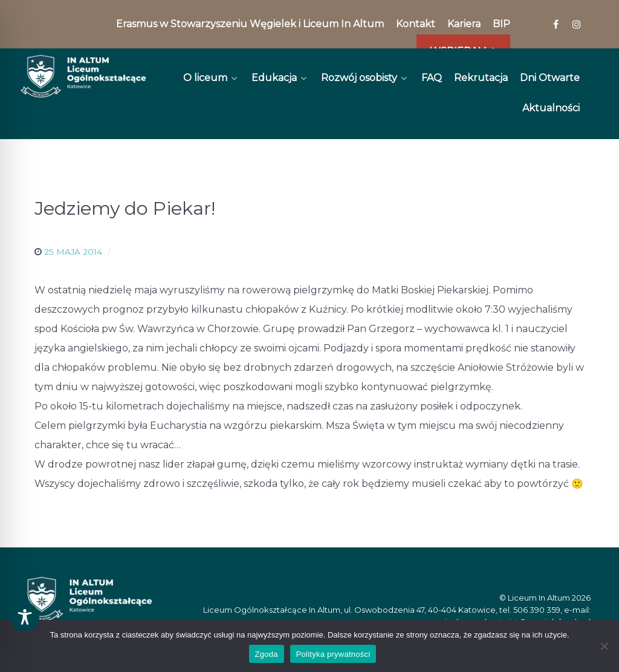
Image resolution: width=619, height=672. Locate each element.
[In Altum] (83, 76)
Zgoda (267, 654)
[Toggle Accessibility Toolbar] (25, 617)
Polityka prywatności (333, 654)
